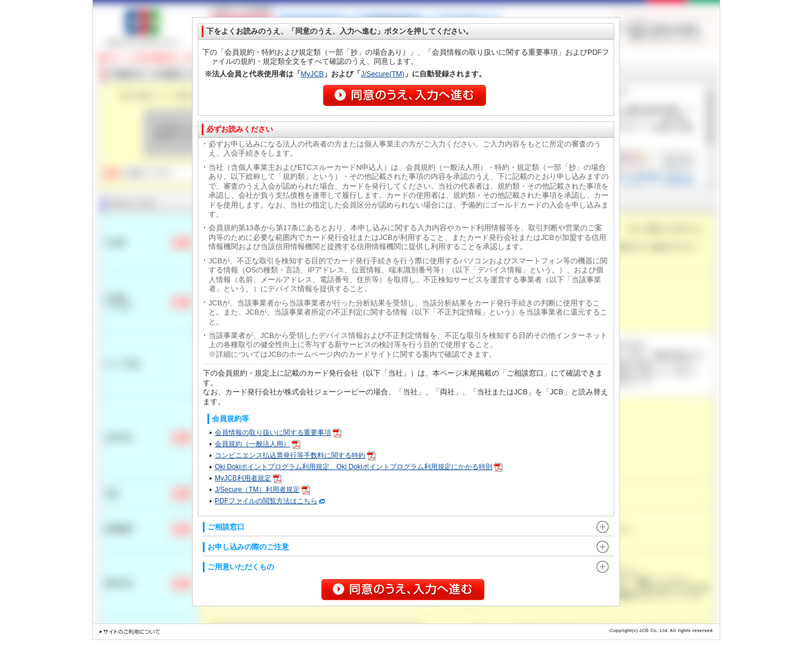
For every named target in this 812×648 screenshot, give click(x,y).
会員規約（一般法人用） (258, 444)
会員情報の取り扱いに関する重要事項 (278, 433)
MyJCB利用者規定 (248, 478)
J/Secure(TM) (383, 74)
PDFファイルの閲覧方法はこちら (270, 501)
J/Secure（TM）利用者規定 (262, 490)
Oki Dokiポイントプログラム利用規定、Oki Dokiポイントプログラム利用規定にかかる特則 (359, 467)
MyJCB (313, 74)
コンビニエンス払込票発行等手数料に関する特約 (295, 455)
